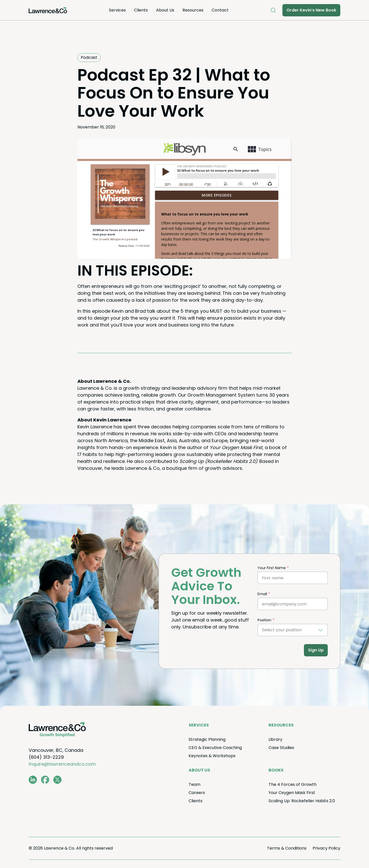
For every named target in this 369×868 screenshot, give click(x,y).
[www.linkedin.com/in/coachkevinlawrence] (33, 780)
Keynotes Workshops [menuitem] (212, 756)
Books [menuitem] (276, 770)
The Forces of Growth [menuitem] (293, 784)
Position (264, 620)
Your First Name (272, 568)
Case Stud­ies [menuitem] (281, 748)
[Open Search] (273, 10)
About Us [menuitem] (165, 10)
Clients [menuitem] (141, 10)
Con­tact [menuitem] (220, 10)
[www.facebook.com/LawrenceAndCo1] (45, 780)
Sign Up (316, 650)
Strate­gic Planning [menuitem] (207, 739)
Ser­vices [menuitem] (117, 10)
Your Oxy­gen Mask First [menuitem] (292, 793)
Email (262, 594)
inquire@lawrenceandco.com (62, 764)
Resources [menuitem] (193, 10)
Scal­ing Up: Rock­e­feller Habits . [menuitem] (302, 801)
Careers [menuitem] (197, 793)
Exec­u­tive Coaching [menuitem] (215, 748)
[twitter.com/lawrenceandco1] (57, 780)
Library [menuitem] (275, 739)
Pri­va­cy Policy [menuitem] (326, 848)
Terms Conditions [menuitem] (287, 848)
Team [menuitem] (194, 784)
